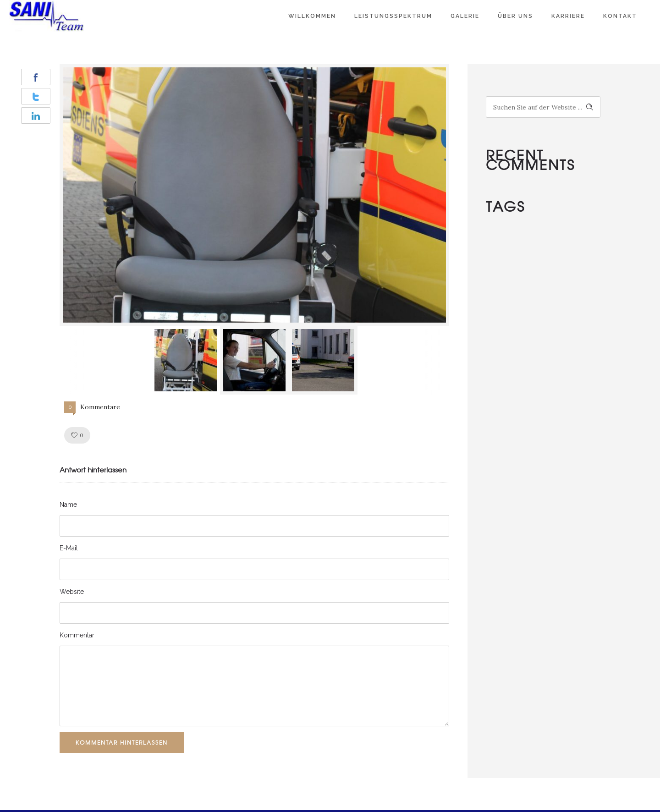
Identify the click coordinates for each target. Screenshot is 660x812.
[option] (254, 195)
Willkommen (312, 16)
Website (72, 592)
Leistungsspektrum (393, 16)
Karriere (568, 16)
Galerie (465, 16)
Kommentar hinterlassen (122, 742)
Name (68, 505)
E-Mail (69, 548)
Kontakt (620, 16)
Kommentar (77, 635)
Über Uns (515, 16)
